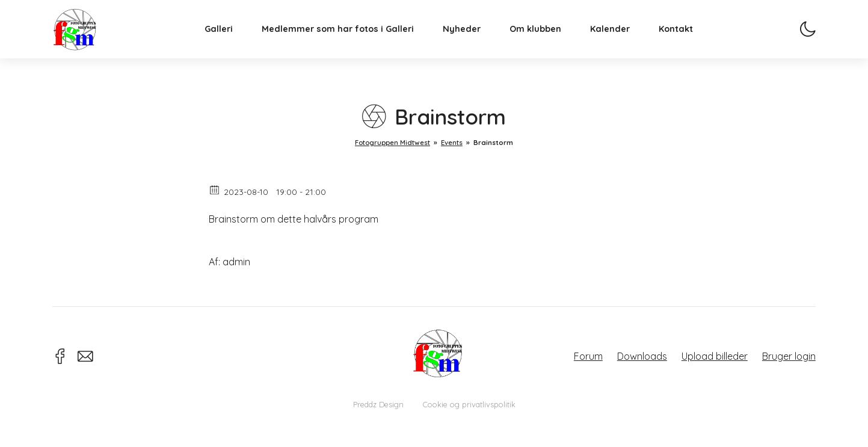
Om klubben (546, 40)
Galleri (229, 40)
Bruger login (789, 356)
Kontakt (687, 40)
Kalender (621, 40)
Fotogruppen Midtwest (85, 39)
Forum (588, 356)
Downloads (642, 356)
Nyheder (472, 40)
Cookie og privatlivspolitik (469, 404)
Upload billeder (715, 356)
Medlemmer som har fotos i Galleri (349, 40)
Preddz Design (378, 404)
